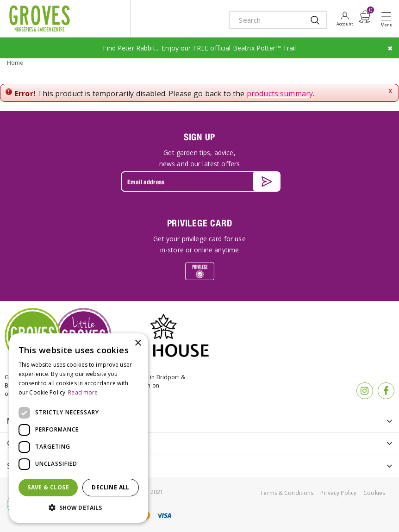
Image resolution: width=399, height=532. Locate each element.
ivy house (161, 19)
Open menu (388, 19)
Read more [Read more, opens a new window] (83, 392)
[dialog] (79, 428)
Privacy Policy (338, 492)
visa (164, 515)
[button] (79, 508)
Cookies (374, 492)
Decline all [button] (110, 487)
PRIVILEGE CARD (200, 222)
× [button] (138, 343)
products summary (280, 93)
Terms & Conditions (287, 492)
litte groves (105, 19)
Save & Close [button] (48, 487)
